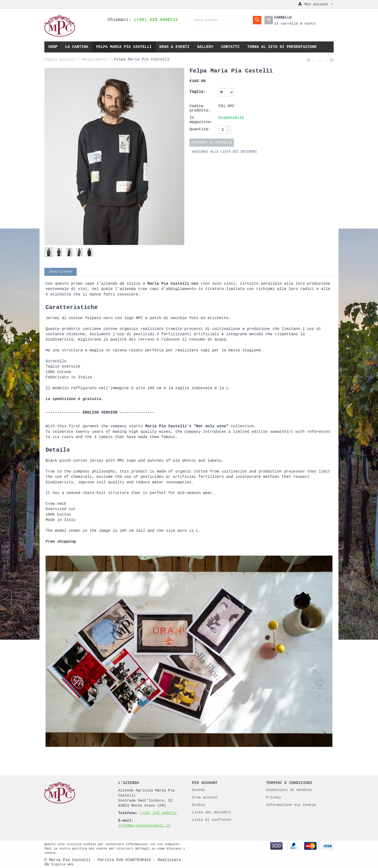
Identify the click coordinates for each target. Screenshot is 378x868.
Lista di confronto (212, 820)
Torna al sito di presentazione (282, 47)
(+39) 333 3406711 (158, 813)
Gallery (205, 47)
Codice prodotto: (200, 108)
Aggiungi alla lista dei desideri (225, 152)
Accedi (199, 790)
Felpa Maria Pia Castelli (124, 47)
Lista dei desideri (212, 812)
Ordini (199, 805)
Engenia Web (62, 864)
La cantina (77, 47)
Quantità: (200, 129)
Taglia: (198, 92)
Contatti (230, 47)
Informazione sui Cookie (291, 805)
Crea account (205, 798)
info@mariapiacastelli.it (144, 826)
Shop (53, 47)
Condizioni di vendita (289, 790)
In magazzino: (201, 120)
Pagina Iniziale (60, 59)
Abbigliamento (95, 59)
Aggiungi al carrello (212, 143)
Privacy (273, 798)
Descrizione (61, 272)
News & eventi (174, 47)
